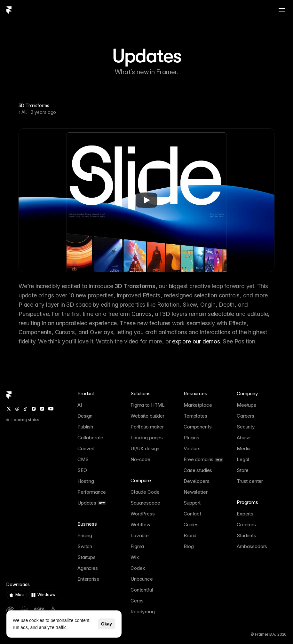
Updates (146, 56)
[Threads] (17, 409)
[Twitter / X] (9, 409)
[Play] (146, 200)
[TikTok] (25, 409)
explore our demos (196, 341)
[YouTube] (51, 409)
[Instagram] (34, 409)
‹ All (23, 112)
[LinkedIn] (42, 409)
